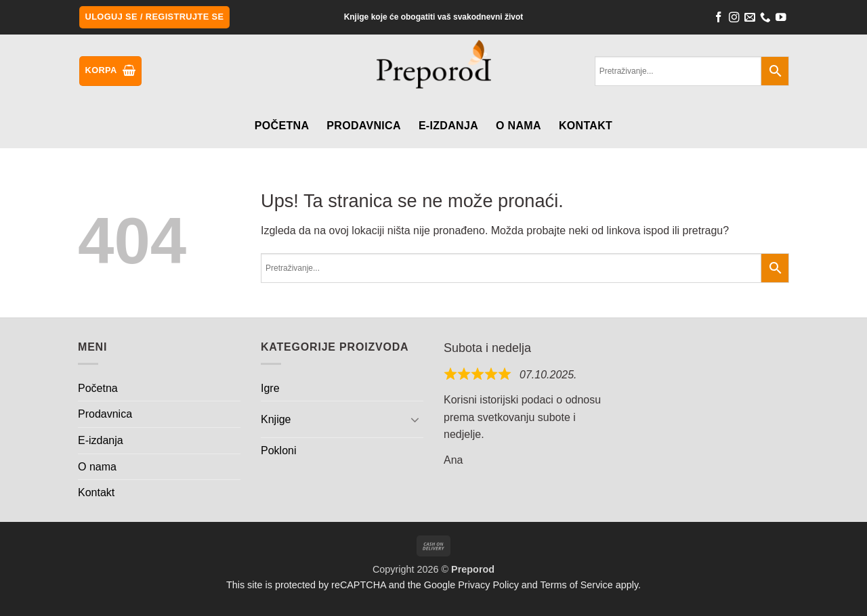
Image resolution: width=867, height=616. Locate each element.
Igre (270, 388)
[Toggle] (415, 419)
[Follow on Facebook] (719, 19)
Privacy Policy (488, 585)
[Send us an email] (750, 19)
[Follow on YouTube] (781, 19)
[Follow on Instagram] (734, 19)
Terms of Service (577, 585)
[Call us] (765, 19)
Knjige (276, 419)
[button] (155, 17)
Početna (282, 126)
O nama (519, 126)
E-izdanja (448, 126)
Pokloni (278, 450)
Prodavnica (364, 126)
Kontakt (586, 126)
